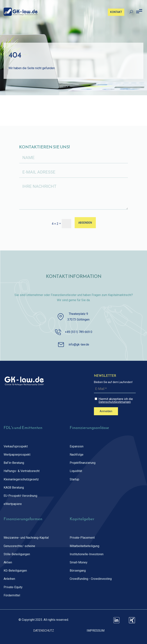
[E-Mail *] (115, 389)
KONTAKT (116, 12)
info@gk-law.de (79, 344)
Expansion (77, 446)
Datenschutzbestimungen (115, 402)
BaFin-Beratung (14, 463)
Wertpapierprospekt (17, 455)
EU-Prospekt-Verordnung (20, 496)
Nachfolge (77, 455)
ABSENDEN (85, 222)
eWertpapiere (13, 504)
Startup (74, 479)
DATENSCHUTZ (44, 631)
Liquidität (76, 471)
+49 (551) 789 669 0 (79, 332)
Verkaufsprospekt (16, 446)
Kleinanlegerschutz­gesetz (21, 479)
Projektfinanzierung (83, 463)
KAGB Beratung (14, 488)
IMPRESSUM (96, 631)
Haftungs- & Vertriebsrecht (22, 471)
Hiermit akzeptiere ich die (115, 400)
